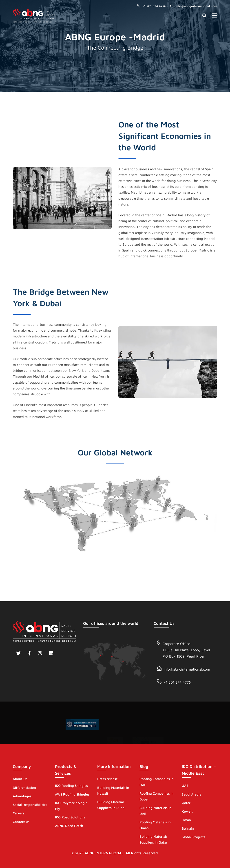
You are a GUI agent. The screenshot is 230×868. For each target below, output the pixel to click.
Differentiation (24, 788)
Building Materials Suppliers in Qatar (154, 839)
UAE (185, 786)
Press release (107, 779)
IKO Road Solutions (70, 817)
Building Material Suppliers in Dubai (111, 805)
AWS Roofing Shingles (72, 794)
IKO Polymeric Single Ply (71, 806)
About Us (20, 779)
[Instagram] (40, 653)
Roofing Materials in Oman (155, 825)
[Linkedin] (51, 653)
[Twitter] (18, 653)
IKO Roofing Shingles (71, 786)
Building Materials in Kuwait (113, 790)
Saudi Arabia (191, 794)
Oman (186, 820)
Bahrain (188, 828)
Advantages (22, 796)
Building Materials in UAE (155, 811)
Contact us (21, 822)
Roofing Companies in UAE (157, 782)
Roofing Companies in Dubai (157, 796)
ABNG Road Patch (69, 826)
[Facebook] (29, 653)
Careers (19, 813)
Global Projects (194, 837)
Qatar (186, 803)
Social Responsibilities (30, 805)
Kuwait (187, 811)
